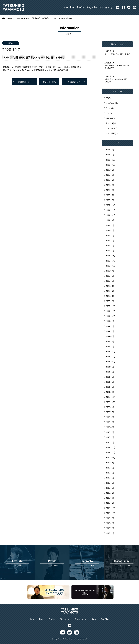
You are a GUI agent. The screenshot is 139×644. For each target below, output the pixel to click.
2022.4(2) (110, 336)
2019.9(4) (110, 462)
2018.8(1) (110, 523)
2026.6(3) (110, 149)
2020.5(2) (110, 422)
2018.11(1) (110, 513)
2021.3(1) (110, 392)
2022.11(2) (110, 311)
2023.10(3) (110, 266)
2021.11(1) (110, 356)
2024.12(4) (110, 205)
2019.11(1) (110, 452)
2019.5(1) (110, 483)
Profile (80, 7)
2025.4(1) (110, 190)
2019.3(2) (110, 493)
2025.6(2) (110, 180)
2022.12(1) (110, 306)
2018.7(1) (110, 528)
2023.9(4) (110, 271)
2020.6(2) (110, 417)
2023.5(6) (110, 286)
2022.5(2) (110, 331)
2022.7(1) (110, 326)
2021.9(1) (110, 367)
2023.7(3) (110, 276)
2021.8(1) (110, 372)
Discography (106, 7)
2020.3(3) (110, 432)
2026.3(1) (110, 154)
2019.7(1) (110, 473)
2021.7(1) (110, 377)
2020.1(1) (110, 442)
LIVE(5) (109, 113)
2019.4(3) (110, 488)
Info (66, 7)
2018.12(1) (110, 508)
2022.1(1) (110, 346)
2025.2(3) (110, 200)
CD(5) (108, 98)
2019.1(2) (110, 503)
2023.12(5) (110, 255)
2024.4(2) (110, 240)
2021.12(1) (110, 351)
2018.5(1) (110, 533)
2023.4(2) (110, 291)
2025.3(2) (110, 195)
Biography (92, 7)
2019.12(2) (110, 447)
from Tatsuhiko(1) (114, 103)
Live (72, 7)
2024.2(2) (110, 250)
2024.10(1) (110, 215)
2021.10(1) (110, 361)
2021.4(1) (110, 387)
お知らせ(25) (111, 123)
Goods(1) (110, 108)
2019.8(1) (110, 468)
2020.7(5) (110, 412)
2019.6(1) (110, 478)
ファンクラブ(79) (113, 128)
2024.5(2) (110, 235)
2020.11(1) (110, 397)
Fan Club (105, 619)
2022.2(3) (110, 341)
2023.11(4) (110, 261)
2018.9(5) (110, 518)
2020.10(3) (110, 402)
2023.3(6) (110, 296)
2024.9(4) (110, 220)
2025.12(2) (110, 160)
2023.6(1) (110, 281)
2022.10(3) (110, 316)
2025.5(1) (110, 185)
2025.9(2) (110, 170)
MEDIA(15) (110, 118)
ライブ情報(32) (112, 133)
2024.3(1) (110, 245)
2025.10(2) (110, 165)
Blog (94, 619)
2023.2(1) (110, 301)
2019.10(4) (110, 457)
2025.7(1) (110, 175)
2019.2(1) (110, 498)
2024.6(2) (110, 230)
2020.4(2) (110, 427)
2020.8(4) (110, 407)
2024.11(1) (110, 210)
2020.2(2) (110, 437)
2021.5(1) (110, 382)
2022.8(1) (110, 321)
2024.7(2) (110, 225)
